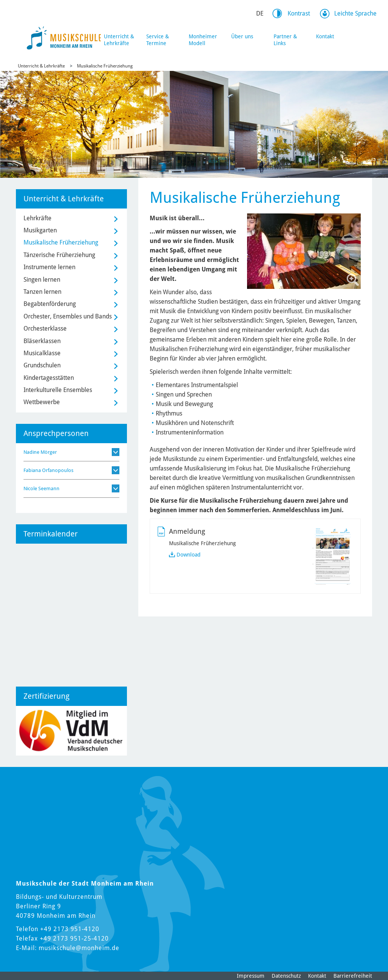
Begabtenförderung (50, 304)
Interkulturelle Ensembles (58, 390)
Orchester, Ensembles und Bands (68, 316)
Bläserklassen (42, 341)
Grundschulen (42, 365)
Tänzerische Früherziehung (59, 255)
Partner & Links (285, 40)
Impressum (251, 976)
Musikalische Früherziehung (105, 66)
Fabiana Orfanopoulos (48, 470)
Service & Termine (158, 40)
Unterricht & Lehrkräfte (119, 40)
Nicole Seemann (41, 488)
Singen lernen (42, 280)
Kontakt (325, 36)
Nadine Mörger (40, 452)
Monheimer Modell (203, 40)
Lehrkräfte (38, 218)
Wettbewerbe (42, 402)
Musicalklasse (42, 353)
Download (189, 555)
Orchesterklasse (45, 328)
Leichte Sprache (355, 13)
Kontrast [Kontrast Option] (299, 13)
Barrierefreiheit (353, 976)
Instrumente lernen (49, 267)
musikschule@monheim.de (79, 948)
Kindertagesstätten (49, 378)
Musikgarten (40, 230)
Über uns (242, 36)
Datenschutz (286, 976)
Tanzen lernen (42, 292)
